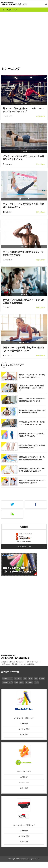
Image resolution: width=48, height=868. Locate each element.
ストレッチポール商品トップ (24, 718)
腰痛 (36, 678)
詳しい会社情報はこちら (24, 546)
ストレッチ (18, 678)
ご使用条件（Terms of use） (17, 662)
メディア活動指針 (29, 664)
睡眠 (16, 682)
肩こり (30, 678)
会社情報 (4, 662)
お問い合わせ (6, 664)
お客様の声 (24, 723)
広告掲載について (17, 664)
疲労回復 (42, 678)
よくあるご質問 (24, 729)
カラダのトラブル (8, 682)
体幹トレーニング (8, 678)
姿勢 (25, 678)
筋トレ (22, 682)
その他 (36, 682)
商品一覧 (24, 735)
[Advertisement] (24, 37)
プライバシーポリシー (33, 662)
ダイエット (29, 682)
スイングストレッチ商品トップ (24, 825)
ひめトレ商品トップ (24, 771)
